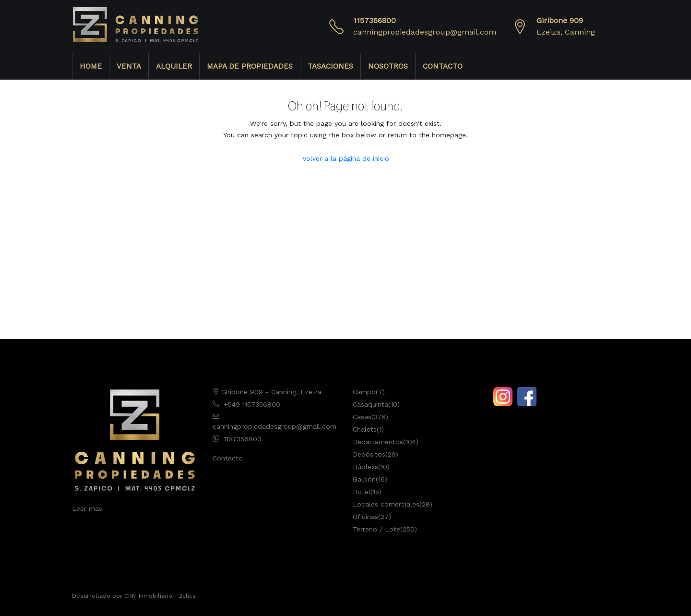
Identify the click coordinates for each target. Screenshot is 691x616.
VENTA (129, 66)
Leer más (87, 508)
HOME (91, 66)
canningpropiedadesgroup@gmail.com (425, 32)
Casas (362, 417)
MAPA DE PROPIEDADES (250, 66)
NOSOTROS (388, 66)
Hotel (362, 492)
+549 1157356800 (252, 404)
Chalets (365, 429)
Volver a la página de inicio (346, 158)
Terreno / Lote (376, 529)
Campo (364, 392)
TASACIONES (330, 66)
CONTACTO (443, 66)
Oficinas (365, 517)
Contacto (228, 458)
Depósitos (369, 454)
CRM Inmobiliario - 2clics (160, 596)
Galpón (364, 479)
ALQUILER (174, 66)
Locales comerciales (386, 504)
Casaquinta (370, 404)
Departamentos (378, 442)
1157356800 (375, 20)
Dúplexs (365, 467)
